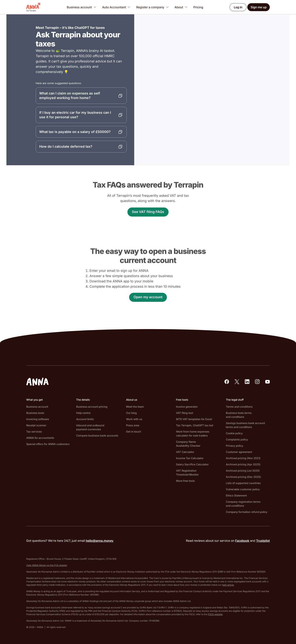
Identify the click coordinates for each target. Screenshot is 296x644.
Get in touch (134, 432)
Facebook (242, 541)
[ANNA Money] (33, 7)
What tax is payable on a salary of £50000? (75, 132)
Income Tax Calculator (190, 458)
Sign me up (259, 7)
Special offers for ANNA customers (48, 444)
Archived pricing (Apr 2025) (243, 465)
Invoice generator (187, 407)
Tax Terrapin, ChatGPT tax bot (195, 425)
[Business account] (81, 7)
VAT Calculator (185, 452)
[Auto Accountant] (116, 7)
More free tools (185, 481)
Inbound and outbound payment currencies (90, 427)
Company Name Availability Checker (188, 444)
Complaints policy (237, 440)
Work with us (134, 419)
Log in (238, 7)
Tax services (34, 432)
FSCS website (215, 614)
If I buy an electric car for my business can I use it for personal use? (75, 115)
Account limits (85, 419)
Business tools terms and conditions (239, 415)
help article (228, 585)
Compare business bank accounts (97, 436)
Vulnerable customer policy (243, 489)
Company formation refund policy (247, 512)
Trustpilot (263, 541)
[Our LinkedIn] (247, 382)
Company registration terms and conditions (243, 504)
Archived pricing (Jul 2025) (243, 471)
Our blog (131, 413)
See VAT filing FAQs (148, 212)
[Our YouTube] (267, 382)
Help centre (83, 413)
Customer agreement (239, 452)
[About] (181, 7)
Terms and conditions (239, 407)
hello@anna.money (99, 541)
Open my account (148, 297)
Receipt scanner (36, 425)
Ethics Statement (236, 496)
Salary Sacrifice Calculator (192, 465)
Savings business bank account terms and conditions (246, 425)
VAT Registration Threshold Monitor (187, 473)
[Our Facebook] (227, 382)
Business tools (35, 413)
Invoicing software (38, 419)
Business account (37, 407)
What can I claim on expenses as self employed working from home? (70, 96)
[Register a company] (152, 7)
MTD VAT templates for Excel (194, 419)
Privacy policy (235, 446)
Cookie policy (234, 433)
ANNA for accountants (40, 438)
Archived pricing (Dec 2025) (243, 477)
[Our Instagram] (257, 382)
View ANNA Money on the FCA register (47, 565)
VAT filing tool (184, 413)
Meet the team (135, 407)
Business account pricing (92, 407)
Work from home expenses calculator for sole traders (193, 434)
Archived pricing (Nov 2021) (243, 458)
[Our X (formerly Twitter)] (237, 382)
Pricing (198, 7)
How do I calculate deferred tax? (66, 146)
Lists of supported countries (243, 483)
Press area (133, 425)
